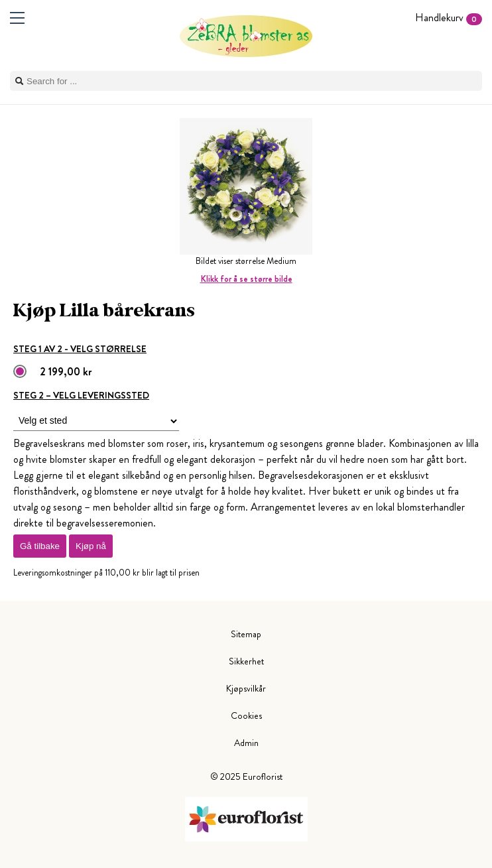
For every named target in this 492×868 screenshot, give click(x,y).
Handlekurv (449, 18)
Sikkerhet (246, 661)
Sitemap (246, 634)
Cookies (246, 715)
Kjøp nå (91, 546)
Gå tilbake (40, 546)
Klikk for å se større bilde (246, 279)
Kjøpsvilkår (246, 688)
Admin (246, 743)
